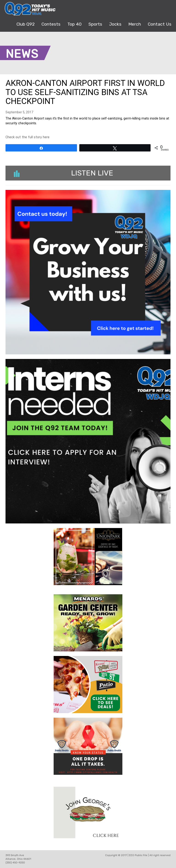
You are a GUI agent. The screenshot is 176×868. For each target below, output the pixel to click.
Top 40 (74, 24)
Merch (135, 24)
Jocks (115, 24)
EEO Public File (138, 855)
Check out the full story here (27, 137)
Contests (51, 24)
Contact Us (160, 24)
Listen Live (63, 173)
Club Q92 (26, 24)
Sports (95, 24)
